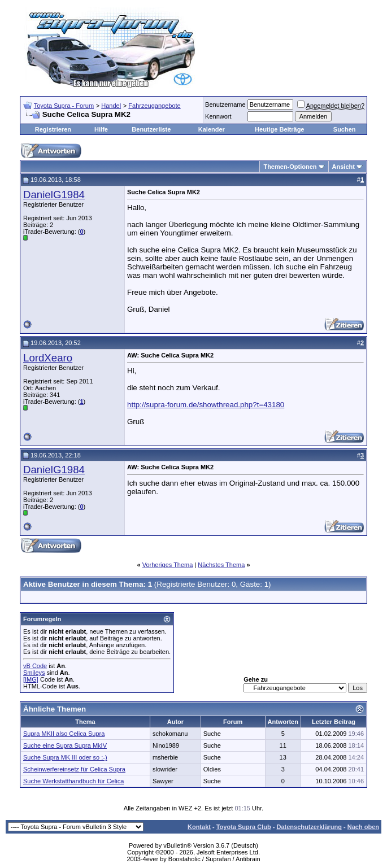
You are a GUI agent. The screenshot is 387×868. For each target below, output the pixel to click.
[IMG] (31, 679)
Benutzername (225, 104)
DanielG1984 (54, 195)
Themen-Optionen (290, 167)
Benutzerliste (151, 129)
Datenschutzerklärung (309, 827)
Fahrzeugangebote (154, 106)
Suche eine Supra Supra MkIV (65, 745)
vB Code (35, 666)
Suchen (345, 129)
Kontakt (199, 827)
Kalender (212, 129)
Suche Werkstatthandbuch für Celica (73, 781)
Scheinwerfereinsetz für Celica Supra (74, 769)
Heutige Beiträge (279, 129)
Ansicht (343, 167)
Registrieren (53, 129)
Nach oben (363, 827)
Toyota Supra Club (244, 827)
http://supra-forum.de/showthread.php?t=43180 (206, 405)
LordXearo (48, 358)
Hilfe (101, 129)
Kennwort (218, 116)
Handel (111, 106)
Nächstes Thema (221, 565)
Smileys (34, 673)
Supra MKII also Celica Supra (64, 734)
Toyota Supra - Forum (64, 106)
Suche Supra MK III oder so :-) (65, 757)
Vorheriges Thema (168, 565)
